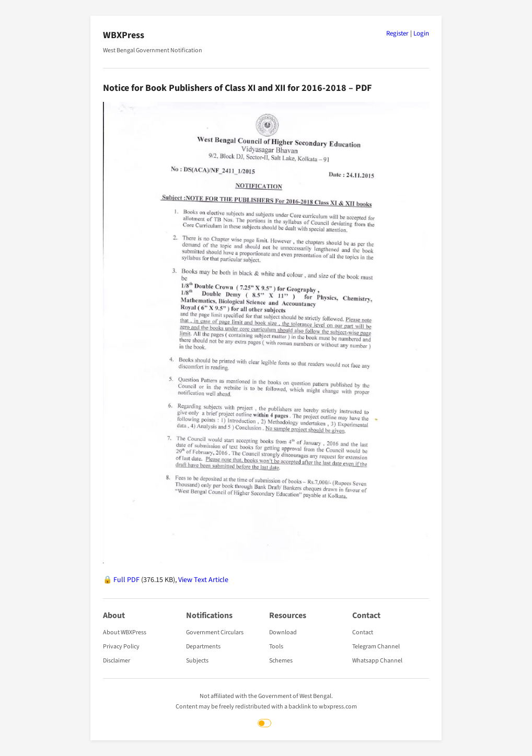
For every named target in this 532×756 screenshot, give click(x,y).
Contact (363, 632)
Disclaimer (117, 661)
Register (397, 33)
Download (283, 632)
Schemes (281, 661)
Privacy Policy (121, 647)
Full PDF (126, 580)
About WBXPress (125, 632)
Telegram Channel (376, 647)
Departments (203, 647)
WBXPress (124, 35)
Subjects (197, 661)
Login (421, 33)
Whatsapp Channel (377, 661)
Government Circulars (215, 632)
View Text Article (203, 580)
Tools (276, 647)
